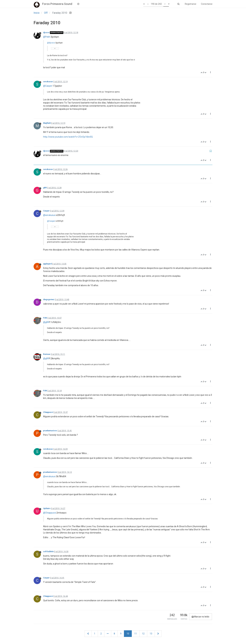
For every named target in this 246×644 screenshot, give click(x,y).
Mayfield (47, 123)
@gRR (46, 322)
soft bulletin (48, 552)
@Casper (48, 86)
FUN (45, 318)
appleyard (47, 264)
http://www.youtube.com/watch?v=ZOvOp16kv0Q (68, 137)
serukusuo (48, 82)
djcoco (46, 33)
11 (136, 634)
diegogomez (49, 300)
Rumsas (47, 354)
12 (143, 634)
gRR (45, 188)
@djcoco (51, 43)
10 (128, 634)
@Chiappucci (50, 513)
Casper (46, 211)
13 (151, 634)
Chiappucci (48, 412)
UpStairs (47, 508)
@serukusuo (49, 215)
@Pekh (47, 37)
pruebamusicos (50, 431)
